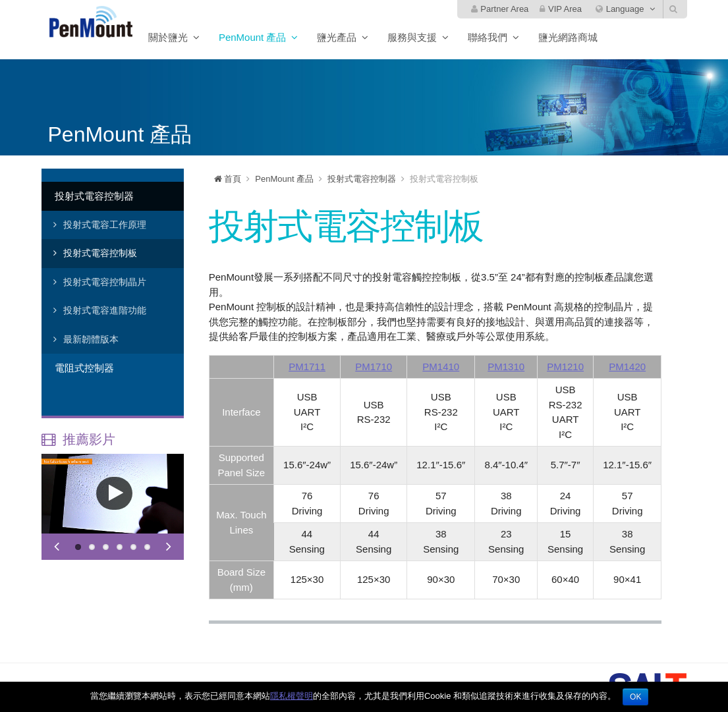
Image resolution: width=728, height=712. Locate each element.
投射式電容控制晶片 (105, 282)
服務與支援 (444, 37)
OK (635, 697)
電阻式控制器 (84, 368)
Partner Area (500, 9)
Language (620, 9)
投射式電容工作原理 (105, 225)
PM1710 (374, 367)
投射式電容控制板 (100, 253)
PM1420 (627, 367)
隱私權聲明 (292, 696)
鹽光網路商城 (600, 37)
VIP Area (561, 9)
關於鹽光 (200, 37)
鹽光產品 (369, 37)
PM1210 (565, 367)
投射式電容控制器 (94, 196)
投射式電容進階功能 (105, 310)
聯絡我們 (520, 37)
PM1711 (307, 367)
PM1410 (441, 367)
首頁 (228, 179)
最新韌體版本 (91, 339)
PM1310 (506, 367)
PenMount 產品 (285, 37)
